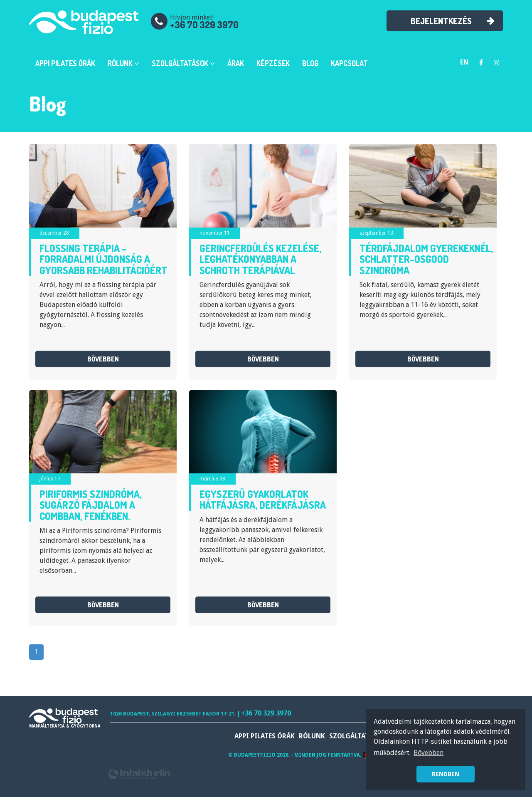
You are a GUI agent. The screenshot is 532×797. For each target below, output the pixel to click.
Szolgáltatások (183, 63)
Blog (310, 63)
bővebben (103, 359)
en (464, 62)
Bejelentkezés (441, 21)
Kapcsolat (349, 63)
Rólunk (123, 63)
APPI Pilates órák (65, 63)
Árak (236, 63)
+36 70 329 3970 (204, 25)
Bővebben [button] (429, 753)
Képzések (273, 63)
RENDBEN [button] (446, 774)
